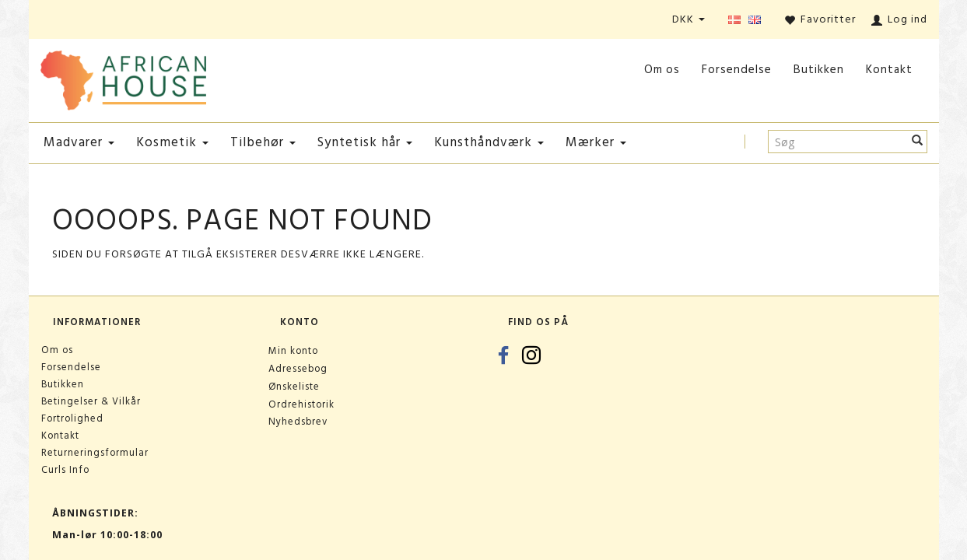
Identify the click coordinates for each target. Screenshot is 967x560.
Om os (662, 70)
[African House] (124, 77)
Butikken (819, 70)
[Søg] (918, 142)
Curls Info (65, 470)
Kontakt (889, 70)
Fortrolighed (72, 418)
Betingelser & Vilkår (91, 401)
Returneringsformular (95, 453)
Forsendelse (737, 70)
